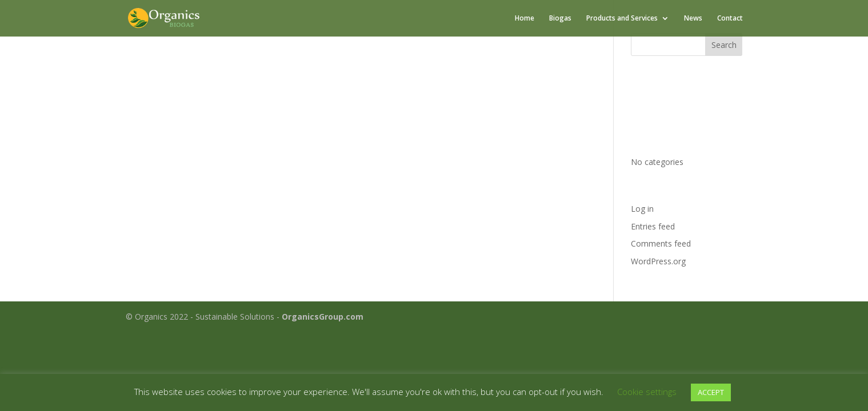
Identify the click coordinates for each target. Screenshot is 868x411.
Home (525, 19)
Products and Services (622, 19)
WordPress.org (658, 261)
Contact (730, 19)
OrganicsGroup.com (323, 317)
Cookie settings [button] (647, 392)
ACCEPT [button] (711, 392)
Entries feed (653, 226)
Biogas (560, 19)
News (693, 19)
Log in (642, 209)
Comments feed (661, 243)
